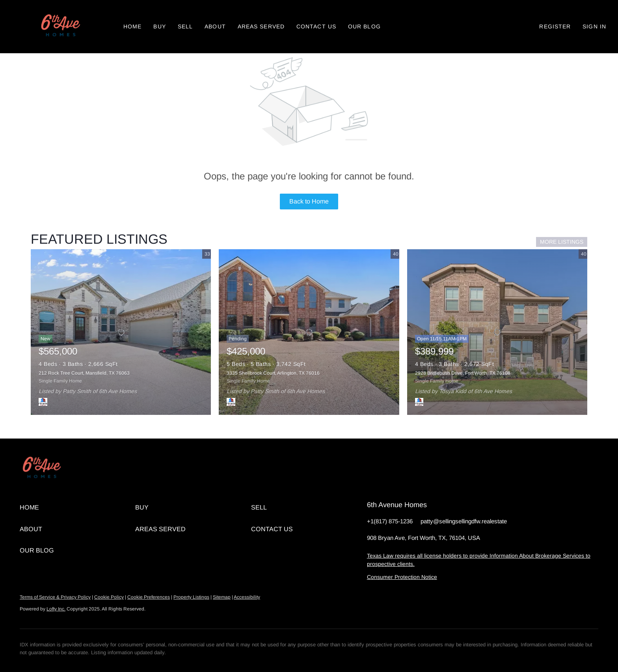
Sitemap (222, 597)
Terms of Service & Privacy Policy (55, 597)
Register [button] (555, 26)
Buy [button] (159, 26)
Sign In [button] (594, 26)
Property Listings (191, 597)
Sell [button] (185, 26)
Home (132, 26)
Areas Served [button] (261, 26)
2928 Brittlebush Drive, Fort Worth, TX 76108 (463, 373)
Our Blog (364, 26)
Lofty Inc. (56, 609)
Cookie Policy (109, 597)
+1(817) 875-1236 (390, 521)
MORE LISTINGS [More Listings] (562, 242)
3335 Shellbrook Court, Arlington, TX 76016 (273, 373)
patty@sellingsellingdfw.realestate (464, 521)
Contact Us (316, 26)
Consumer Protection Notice (402, 577)
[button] (60, 27)
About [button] (215, 26)
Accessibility (247, 597)
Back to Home (309, 201)
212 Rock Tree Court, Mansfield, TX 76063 (84, 373)
